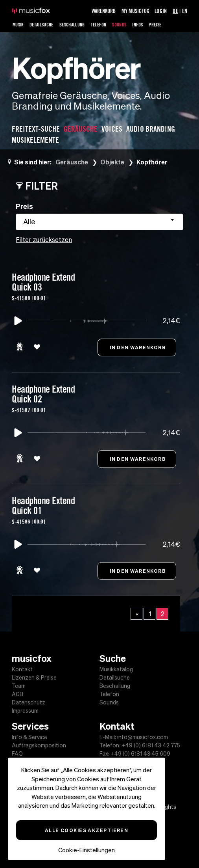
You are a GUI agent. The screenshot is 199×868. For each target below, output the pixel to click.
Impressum (25, 711)
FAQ (17, 754)
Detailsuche (41, 25)
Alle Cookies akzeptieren (87, 830)
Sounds (119, 25)
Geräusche (72, 162)
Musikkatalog (116, 669)
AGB (18, 694)
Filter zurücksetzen (44, 240)
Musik (18, 25)
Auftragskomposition (39, 745)
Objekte (112, 162)
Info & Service (29, 737)
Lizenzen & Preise (34, 678)
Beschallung (72, 25)
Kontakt (22, 669)
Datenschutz (29, 702)
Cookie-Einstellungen (87, 850)
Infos (137, 25)
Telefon (99, 25)
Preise (155, 25)
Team (19, 686)
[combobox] (99, 222)
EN (185, 11)
